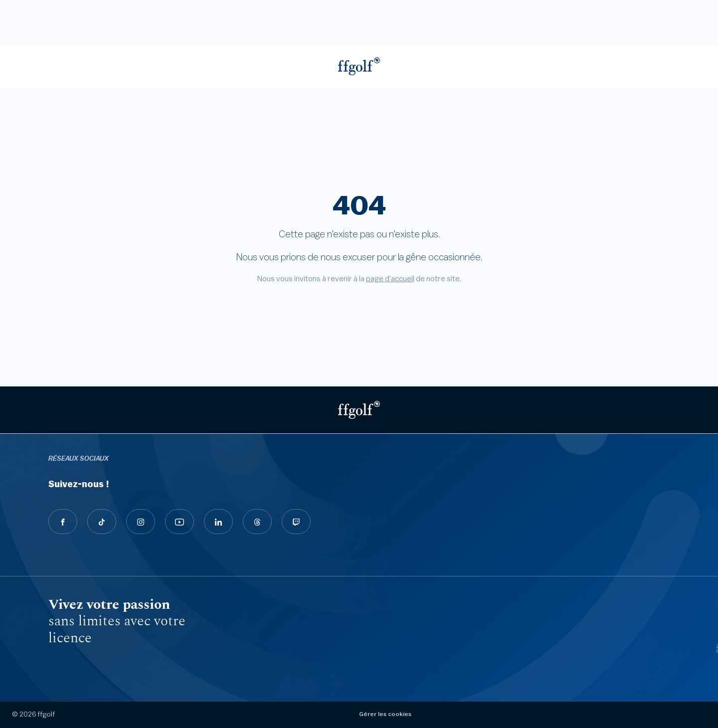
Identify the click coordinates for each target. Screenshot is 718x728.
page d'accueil (390, 279)
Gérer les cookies (385, 714)
